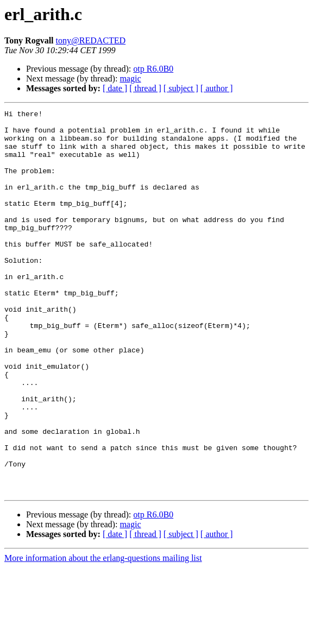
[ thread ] (145, 88)
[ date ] (115, 88)
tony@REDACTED (91, 40)
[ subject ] (181, 88)
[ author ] (217, 88)
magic (130, 78)
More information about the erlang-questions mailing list (103, 634)
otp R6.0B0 (153, 69)
